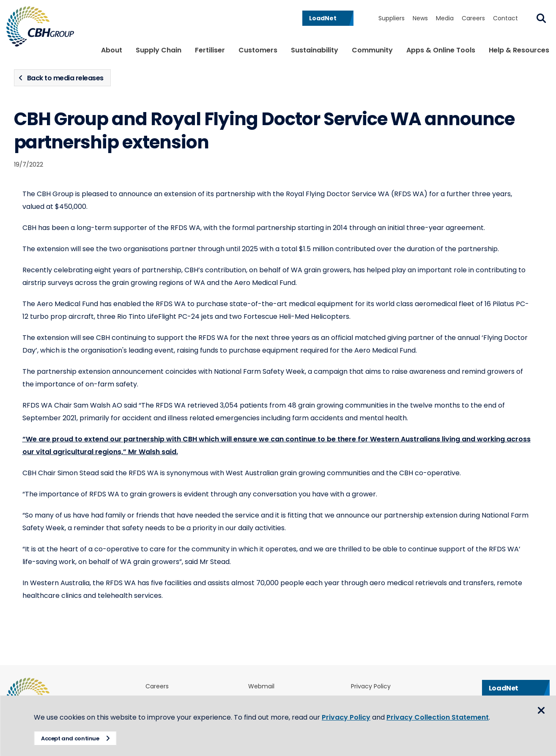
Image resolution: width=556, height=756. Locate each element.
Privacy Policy (371, 686)
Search (541, 18)
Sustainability (315, 50)
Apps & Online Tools (441, 50)
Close (541, 710)
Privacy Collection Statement (438, 717)
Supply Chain (159, 50)
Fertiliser (210, 50)
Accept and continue (70, 738)
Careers (473, 18)
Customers (258, 50)
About (112, 50)
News (420, 18)
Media (445, 18)
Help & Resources (519, 50)
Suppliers (392, 18)
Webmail (261, 686)
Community (372, 50)
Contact (505, 18)
